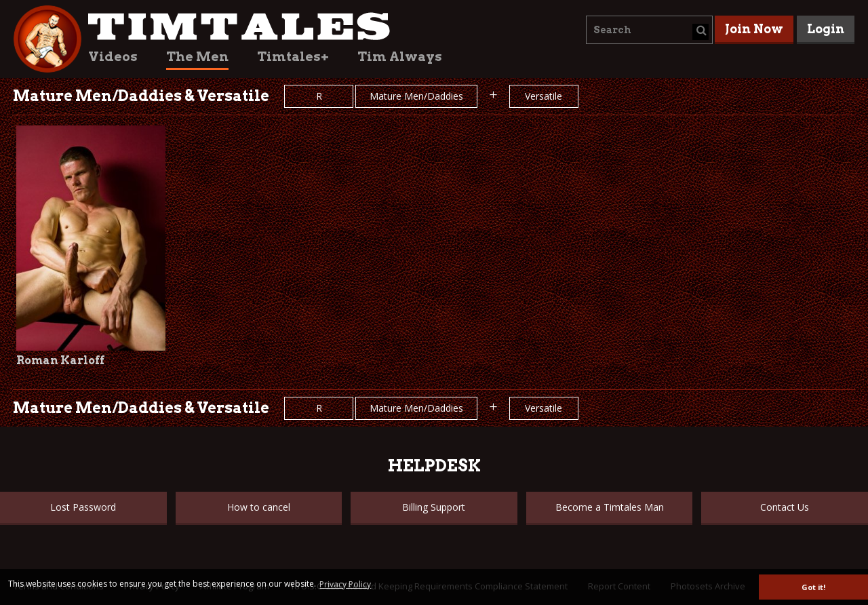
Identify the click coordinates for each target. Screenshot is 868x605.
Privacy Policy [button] (345, 584)
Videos (113, 57)
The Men (197, 57)
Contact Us (785, 507)
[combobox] (649, 30)
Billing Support (434, 507)
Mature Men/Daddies (416, 96)
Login (826, 29)
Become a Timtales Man (610, 507)
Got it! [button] (813, 587)
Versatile (544, 96)
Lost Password (83, 507)
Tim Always (400, 57)
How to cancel (259, 507)
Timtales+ (293, 57)
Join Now (754, 29)
